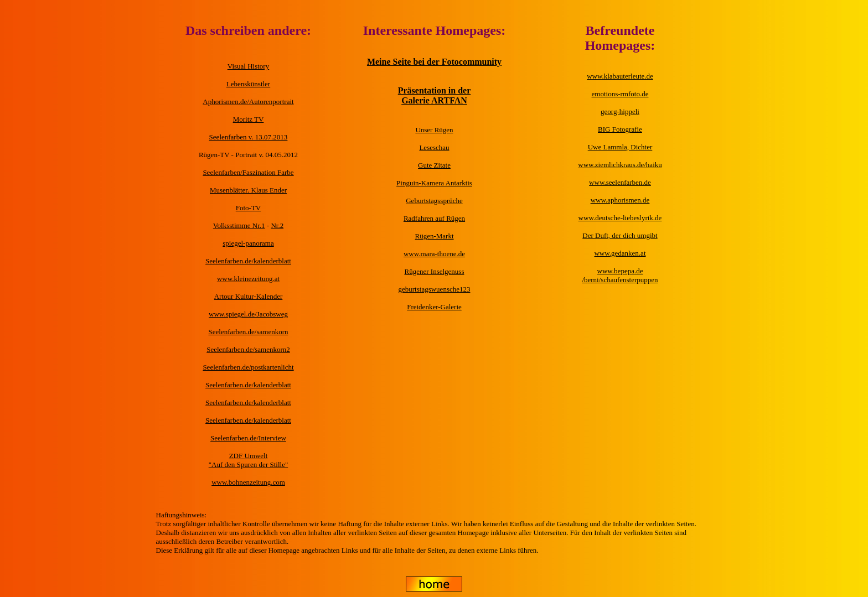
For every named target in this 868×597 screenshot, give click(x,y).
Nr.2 (277, 225)
